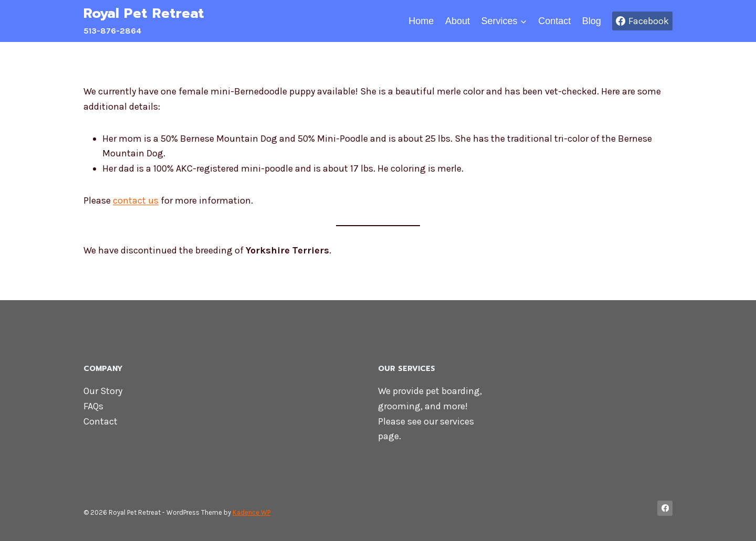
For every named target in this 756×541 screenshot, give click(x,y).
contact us (136, 200)
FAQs (93, 406)
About (458, 21)
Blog (592, 21)
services (457, 421)
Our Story (103, 391)
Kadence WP (251, 512)
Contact (554, 21)
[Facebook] (665, 508)
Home (421, 21)
